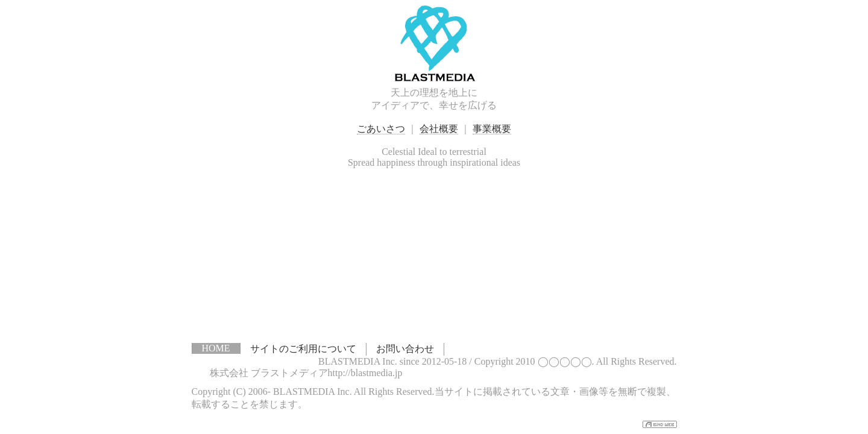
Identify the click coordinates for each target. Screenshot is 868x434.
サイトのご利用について (303, 349)
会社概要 (439, 129)
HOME (216, 348)
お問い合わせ (405, 349)
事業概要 (492, 129)
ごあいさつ (381, 129)
